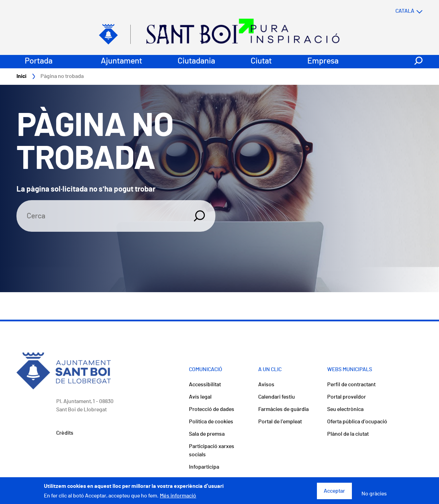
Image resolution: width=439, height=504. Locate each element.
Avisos (266, 385)
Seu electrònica (345, 409)
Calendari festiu (277, 397)
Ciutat (261, 61)
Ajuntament (121, 61)
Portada (39, 61)
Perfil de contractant (351, 385)
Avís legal (200, 397)
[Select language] (395, 11)
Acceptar (334, 493)
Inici (21, 76)
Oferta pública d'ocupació (357, 422)
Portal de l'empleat (280, 422)
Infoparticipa (204, 467)
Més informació (178, 498)
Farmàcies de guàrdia (283, 409)
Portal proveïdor (347, 397)
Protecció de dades (212, 409)
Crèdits (65, 433)
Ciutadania (196, 61)
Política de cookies (211, 422)
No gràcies (374, 496)
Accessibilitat (205, 385)
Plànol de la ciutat (348, 434)
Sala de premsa (207, 434)
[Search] (101, 216)
